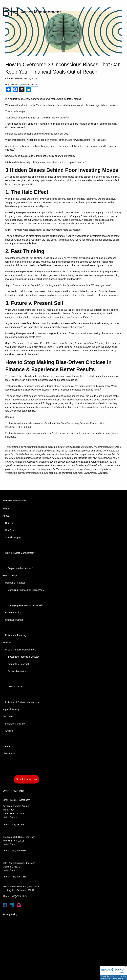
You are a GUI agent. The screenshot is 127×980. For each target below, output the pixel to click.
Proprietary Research (19, 664)
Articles (9, 731)
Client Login (9, 754)
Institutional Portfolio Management (23, 702)
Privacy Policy (10, 914)
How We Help (10, 576)
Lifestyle (34, 85)
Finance (25, 85)
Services (7, 643)
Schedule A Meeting (26, 779)
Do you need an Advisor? (21, 568)
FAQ (7, 746)
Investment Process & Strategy (23, 657)
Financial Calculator (15, 724)
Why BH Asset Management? (20, 553)
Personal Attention (17, 671)
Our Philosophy (13, 537)
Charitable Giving (14, 620)
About (6, 516)
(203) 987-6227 (19, 825)
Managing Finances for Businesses (26, 590)
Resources (8, 717)
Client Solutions (16, 687)
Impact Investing (11, 709)
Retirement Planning (16, 635)
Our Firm (10, 523)
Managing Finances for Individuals (25, 605)
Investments (14, 85)
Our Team (10, 530)
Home (6, 509)
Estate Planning (13, 613)
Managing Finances (15, 583)
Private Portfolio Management (20, 650)
